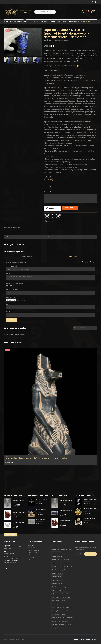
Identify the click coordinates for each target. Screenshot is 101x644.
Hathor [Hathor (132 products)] (63, 601)
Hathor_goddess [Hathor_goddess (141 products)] (57, 604)
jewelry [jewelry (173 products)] (64, 614)
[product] (50, 402)
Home (6, 22)
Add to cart (54, 208)
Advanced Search (34, 555)
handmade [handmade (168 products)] (55, 597)
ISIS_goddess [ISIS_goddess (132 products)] (56, 614)
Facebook (45, 216)
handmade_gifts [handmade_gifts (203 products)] (66, 597)
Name (9, 304)
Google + (56, 216)
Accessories (73, 22)
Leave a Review (28, 256)
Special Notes (49, 192)
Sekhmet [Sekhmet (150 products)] (55, 625)
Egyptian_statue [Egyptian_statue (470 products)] (57, 584)
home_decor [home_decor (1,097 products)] (67, 607)
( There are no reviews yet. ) (61, 40)
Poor (83, 262)
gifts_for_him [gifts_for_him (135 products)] (56, 594)
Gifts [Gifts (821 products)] (65, 590)
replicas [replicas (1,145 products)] (70, 618)
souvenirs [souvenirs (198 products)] (62, 625)
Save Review (12, 320)
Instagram (16, 569)
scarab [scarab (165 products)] (54, 621)
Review (9, 274)
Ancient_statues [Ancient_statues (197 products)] (57, 560)
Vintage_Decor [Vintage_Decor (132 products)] (56, 628)
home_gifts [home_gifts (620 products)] (56, 611)
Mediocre (85, 262)
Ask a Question (74, 256)
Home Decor (85, 22)
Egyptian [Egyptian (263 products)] (70, 566)
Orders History (32, 553)
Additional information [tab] (13, 228)
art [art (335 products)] (59, 563)
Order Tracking (33, 548)
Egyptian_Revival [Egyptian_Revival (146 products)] (57, 580)
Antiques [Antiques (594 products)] (66, 560)
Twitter (49, 216)
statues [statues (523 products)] (69, 625)
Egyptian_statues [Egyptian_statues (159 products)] (57, 587)
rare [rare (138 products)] (64, 618)
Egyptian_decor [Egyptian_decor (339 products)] (66, 570)
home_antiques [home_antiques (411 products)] (57, 607)
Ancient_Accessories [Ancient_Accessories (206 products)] (58, 546)
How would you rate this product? (18, 262)
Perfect (93, 262)
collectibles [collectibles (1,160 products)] (65, 563)
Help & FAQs (32, 545)
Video (11, 286)
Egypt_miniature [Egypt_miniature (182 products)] (57, 590)
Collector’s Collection (19, 21)
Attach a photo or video (15, 283)
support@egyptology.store (13, 558)
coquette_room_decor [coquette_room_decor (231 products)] (59, 566)
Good (90, 262)
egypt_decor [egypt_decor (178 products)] (68, 587)
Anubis (7, 456)
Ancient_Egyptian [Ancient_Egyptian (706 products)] (57, 556)
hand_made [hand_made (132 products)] (56, 601)
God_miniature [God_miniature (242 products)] (66, 594)
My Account (32, 557)
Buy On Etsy (70, 208)
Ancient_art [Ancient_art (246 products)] (56, 549)
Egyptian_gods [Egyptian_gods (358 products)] (57, 577)
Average (88, 262)
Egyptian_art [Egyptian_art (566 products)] (56, 570)
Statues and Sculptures (38, 22)
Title (12, 266)
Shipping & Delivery (34, 550)
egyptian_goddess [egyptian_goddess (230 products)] (58, 573)
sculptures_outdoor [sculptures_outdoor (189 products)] (64, 621)
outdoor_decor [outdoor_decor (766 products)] (56, 618)
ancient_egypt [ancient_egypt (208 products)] (56, 553)
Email (60, 216)
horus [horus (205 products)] (63, 611)
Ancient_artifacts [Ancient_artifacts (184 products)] (66, 549)
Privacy (30, 560)
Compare (50, 221)
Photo (7, 286)
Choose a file (11, 297)
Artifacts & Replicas (58, 22)
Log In (83, 2)
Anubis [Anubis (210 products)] (54, 563)
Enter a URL (14, 290)
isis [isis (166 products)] (67, 611)
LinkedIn (53, 216)
